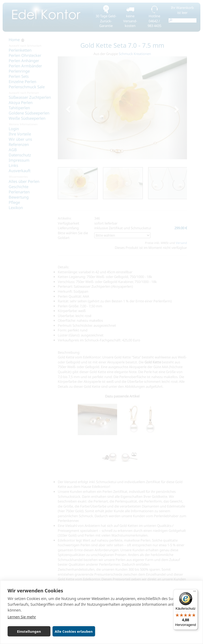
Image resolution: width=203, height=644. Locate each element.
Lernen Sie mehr (22, 617)
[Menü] (195, 592)
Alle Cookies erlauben (69, 631)
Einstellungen (27, 631)
